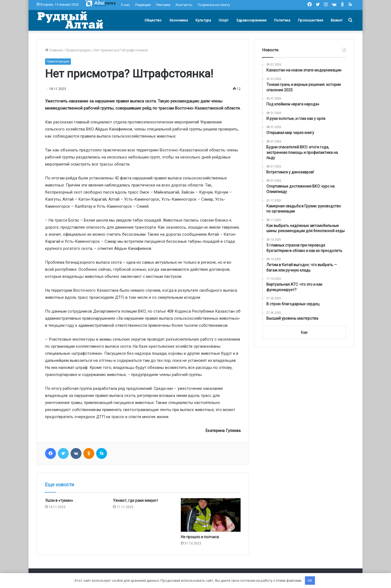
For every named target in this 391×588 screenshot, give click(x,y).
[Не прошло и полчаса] (211, 515)
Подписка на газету (214, 5)
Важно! (337, 20)
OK (310, 581)
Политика (282, 20)
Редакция (143, 5)
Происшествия (310, 20)
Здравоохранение (251, 20)
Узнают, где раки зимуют (135, 500)
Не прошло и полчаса (200, 537)
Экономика (179, 20)
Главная (54, 50)
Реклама (163, 5)
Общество (153, 20)
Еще (304, 332)
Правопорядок (78, 50)
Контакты (184, 5)
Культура (203, 20)
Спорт (224, 20)
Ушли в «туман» (59, 500)
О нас (125, 5)
